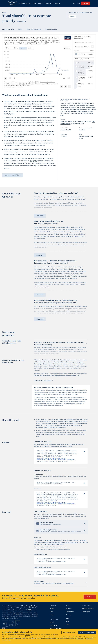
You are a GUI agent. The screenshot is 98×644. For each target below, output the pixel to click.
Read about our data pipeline (43, 380)
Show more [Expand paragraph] (40, 216)
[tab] (8, 48)
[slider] (14, 78)
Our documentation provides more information (62, 546)
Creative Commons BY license (55, 432)
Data (34, 3)
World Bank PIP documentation (39, 154)
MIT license (16, 619)
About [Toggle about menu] (57, 3)
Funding (68, 620)
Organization (70, 617)
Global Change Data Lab (29, 611)
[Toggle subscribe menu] (79, 3)
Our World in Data (12, 3)
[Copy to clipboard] (82, 451)
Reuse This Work (51, 29)
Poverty (72, 16)
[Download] (62, 86)
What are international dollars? (14, 136)
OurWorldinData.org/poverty (11, 87)
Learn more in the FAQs (13, 175)
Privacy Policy (81, 639)
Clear (92, 51)
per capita (33, 161)
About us (69, 613)
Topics (52, 613)
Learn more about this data (47, 82)
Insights (40, 3)
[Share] (65, 86)
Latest (52, 627)
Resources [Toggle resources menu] (49, 3)
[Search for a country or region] (84, 42)
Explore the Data (8, 29)
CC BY (21, 87)
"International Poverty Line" (33, 104)
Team (68, 623)
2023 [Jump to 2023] (68, 78)
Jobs (67, 626)
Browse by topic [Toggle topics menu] (25, 3)
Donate (86, 3)
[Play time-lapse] (5, 78)
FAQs (20, 29)
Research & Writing (88, 613)
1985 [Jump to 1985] (10, 78)
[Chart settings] (67, 48)
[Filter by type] (84, 59)
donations (27, 635)
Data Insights (86, 617)
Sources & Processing (34, 29)
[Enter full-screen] (69, 86)
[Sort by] (82, 47)
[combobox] (74, 3)
